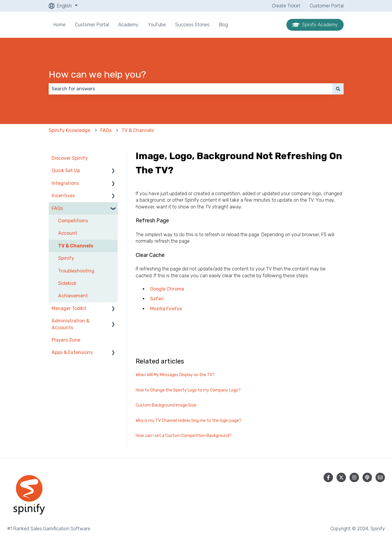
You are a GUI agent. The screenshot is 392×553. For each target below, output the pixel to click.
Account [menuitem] (68, 233)
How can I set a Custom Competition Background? (184, 436)
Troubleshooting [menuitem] (76, 271)
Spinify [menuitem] (66, 258)
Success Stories (192, 25)
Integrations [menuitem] (65, 183)
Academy (128, 25)
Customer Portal (327, 6)
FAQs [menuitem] (57, 208)
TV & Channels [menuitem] (76, 246)
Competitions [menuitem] (73, 221)
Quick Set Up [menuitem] (66, 171)
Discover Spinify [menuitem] (70, 158)
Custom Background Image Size (166, 405)
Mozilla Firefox (166, 309)
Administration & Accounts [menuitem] (70, 324)
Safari (157, 299)
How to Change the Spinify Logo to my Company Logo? (188, 390)
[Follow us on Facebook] (328, 477)
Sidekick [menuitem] (67, 283)
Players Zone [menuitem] (66, 340)
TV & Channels (138, 130)
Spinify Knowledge (69, 130)
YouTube (157, 25)
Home (59, 25)
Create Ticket (286, 6)
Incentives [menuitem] (63, 196)
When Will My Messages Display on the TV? (175, 375)
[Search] (338, 89)
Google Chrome (167, 289)
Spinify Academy (315, 25)
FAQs (106, 130)
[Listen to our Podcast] (367, 477)
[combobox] (191, 89)
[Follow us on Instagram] (354, 477)
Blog (223, 25)
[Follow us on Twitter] (341, 477)
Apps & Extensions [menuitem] (72, 352)
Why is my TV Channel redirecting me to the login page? (188, 421)
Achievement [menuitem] (73, 296)
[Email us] (380, 477)
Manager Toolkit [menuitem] (69, 308)
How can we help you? (97, 74)
